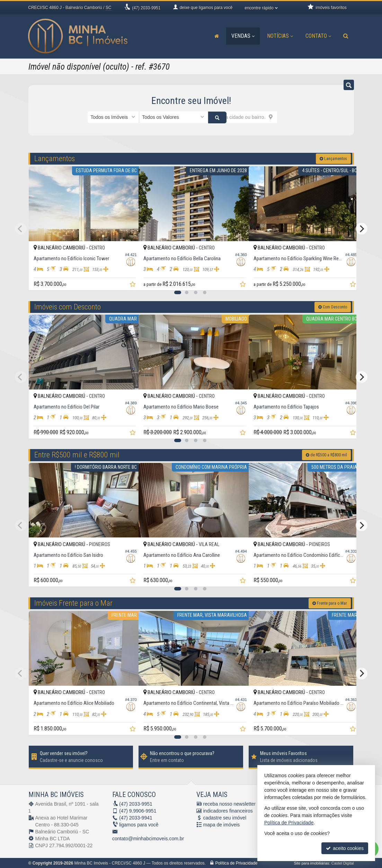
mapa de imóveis (222, 824)
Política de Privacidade (236, 863)
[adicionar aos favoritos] (126, 280)
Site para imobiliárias (311, 863)
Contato (318, 36)
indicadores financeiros (228, 810)
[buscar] (286, 117)
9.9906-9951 (138, 810)
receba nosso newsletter (230, 804)
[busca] (346, 36)
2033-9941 (136, 817)
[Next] (362, 228)
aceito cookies (345, 848)
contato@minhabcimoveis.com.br (148, 838)
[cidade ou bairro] (243, 117)
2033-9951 (146, 8)
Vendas (243, 36)
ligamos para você (139, 824)
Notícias (280, 36)
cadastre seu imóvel (225, 817)
